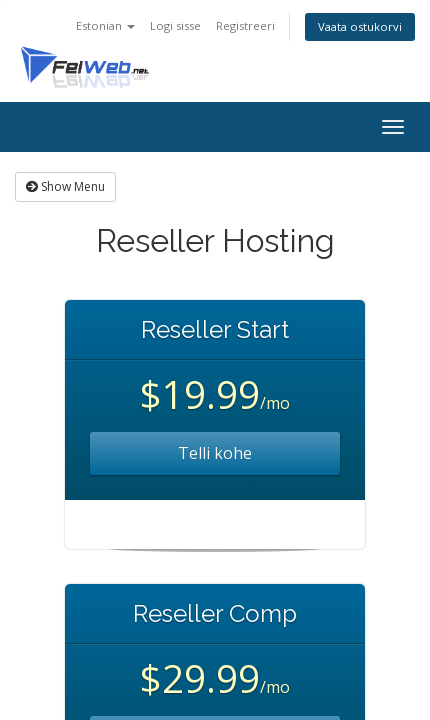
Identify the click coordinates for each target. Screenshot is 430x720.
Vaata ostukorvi (360, 26)
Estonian (105, 25)
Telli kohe (215, 453)
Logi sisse (175, 25)
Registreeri (245, 25)
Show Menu (65, 186)
